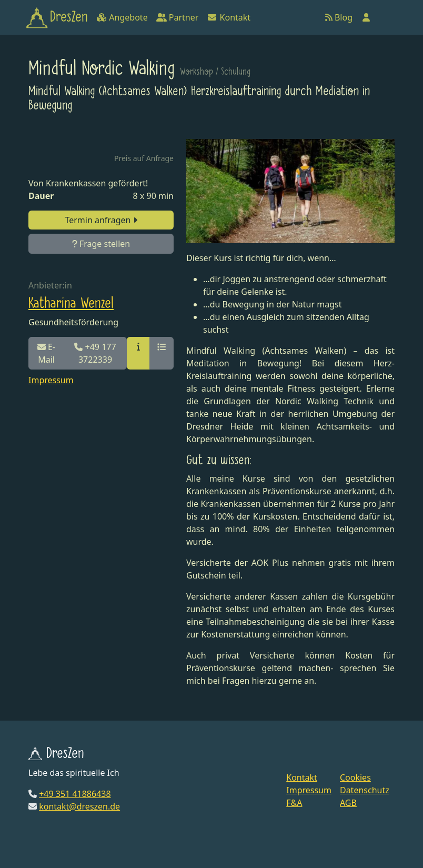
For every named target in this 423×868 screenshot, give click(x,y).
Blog (339, 17)
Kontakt (229, 17)
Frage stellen (101, 244)
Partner (178, 17)
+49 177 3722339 (95, 353)
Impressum (51, 380)
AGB (348, 803)
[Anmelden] (366, 17)
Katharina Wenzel (71, 304)
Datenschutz (365, 790)
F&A (294, 803)
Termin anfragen (101, 220)
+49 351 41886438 (75, 794)
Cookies (355, 777)
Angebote (122, 17)
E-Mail (46, 353)
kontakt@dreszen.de (79, 806)
